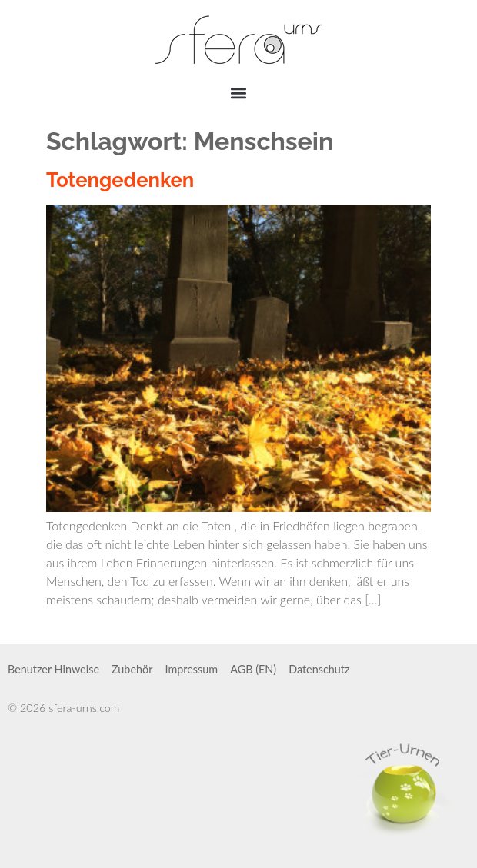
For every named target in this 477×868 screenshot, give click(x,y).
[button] (239, 93)
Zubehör (132, 669)
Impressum (191, 669)
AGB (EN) (253, 669)
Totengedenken (120, 180)
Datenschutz (319, 669)
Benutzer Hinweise (53, 669)
